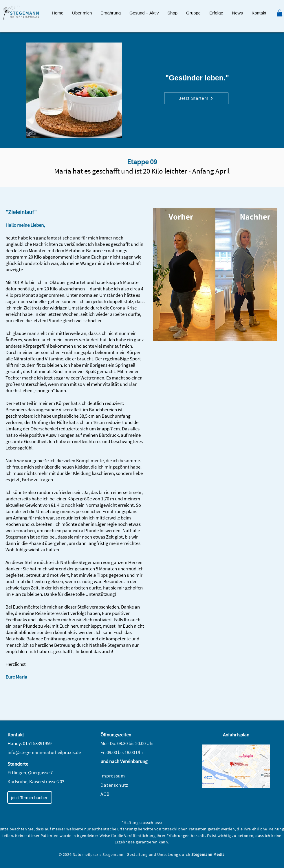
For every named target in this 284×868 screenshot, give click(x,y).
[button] (111, 13)
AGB (105, 794)
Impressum (113, 776)
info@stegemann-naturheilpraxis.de (44, 752)
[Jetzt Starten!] (196, 98)
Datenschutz (114, 785)
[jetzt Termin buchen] (30, 797)
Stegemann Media (208, 854)
